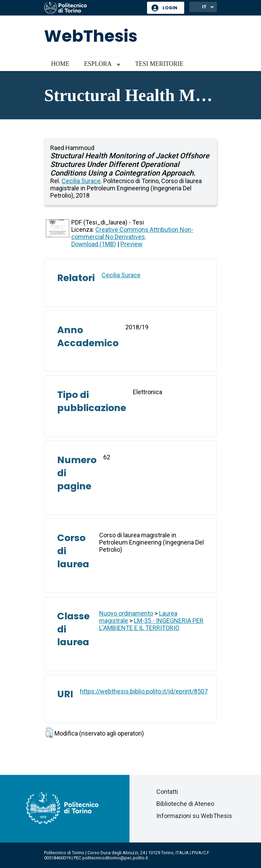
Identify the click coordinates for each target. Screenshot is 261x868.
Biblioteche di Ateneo (185, 804)
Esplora (98, 64)
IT (204, 7)
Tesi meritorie (159, 64)
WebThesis (91, 36)
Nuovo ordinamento (126, 613)
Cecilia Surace (81, 181)
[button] (49, 733)
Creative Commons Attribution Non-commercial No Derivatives (132, 233)
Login (170, 8)
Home (60, 64)
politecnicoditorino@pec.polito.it (115, 858)
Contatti (167, 792)
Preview (132, 244)
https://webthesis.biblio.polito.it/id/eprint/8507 (144, 691)
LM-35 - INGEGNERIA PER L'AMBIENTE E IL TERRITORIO (151, 624)
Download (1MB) (94, 244)
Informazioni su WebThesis (194, 816)
